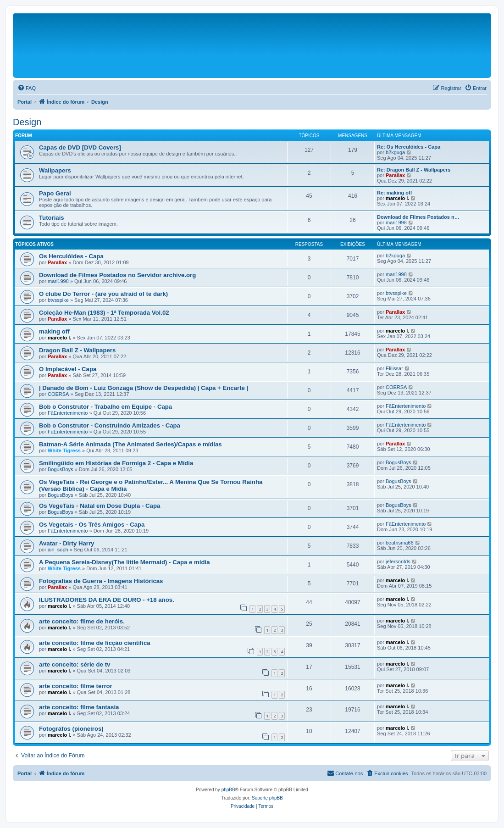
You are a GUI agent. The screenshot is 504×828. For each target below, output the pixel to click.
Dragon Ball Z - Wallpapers (77, 350)
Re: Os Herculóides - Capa (409, 147)
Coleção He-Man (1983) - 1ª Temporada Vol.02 (104, 313)
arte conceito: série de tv (75, 664)
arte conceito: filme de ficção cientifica (95, 643)
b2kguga (395, 152)
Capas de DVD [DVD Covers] (80, 147)
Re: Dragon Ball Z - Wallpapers (414, 170)
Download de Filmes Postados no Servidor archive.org (117, 275)
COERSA (58, 394)
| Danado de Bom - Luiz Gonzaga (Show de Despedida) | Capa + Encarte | (144, 388)
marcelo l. (397, 198)
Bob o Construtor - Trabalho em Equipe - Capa (105, 407)
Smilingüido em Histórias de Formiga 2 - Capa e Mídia (116, 463)
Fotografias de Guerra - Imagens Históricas (101, 581)
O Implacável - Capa (68, 369)
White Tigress (64, 450)
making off (54, 331)
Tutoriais (52, 218)
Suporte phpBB (267, 798)
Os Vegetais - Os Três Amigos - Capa (92, 525)
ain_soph (58, 550)
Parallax (395, 175)
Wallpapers (55, 170)
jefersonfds (398, 561)
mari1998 (396, 222)
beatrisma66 (400, 543)
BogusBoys (61, 469)
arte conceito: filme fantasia (79, 707)
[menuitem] (27, 88)
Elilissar (394, 368)
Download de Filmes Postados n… (418, 217)
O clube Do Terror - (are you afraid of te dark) (103, 294)
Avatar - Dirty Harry (66, 543)
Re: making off (394, 193)
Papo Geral (55, 193)
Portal (25, 102)
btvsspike (58, 300)
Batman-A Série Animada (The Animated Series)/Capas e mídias (130, 444)
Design (27, 122)
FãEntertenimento (68, 413)
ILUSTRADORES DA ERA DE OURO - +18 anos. (107, 600)
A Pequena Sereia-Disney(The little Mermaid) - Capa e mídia (125, 562)
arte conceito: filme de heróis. (82, 621)
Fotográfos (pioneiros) (71, 729)
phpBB (228, 790)
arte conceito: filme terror (76, 686)
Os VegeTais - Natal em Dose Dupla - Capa (100, 506)
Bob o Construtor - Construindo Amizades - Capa (110, 425)
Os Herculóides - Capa (71, 256)
